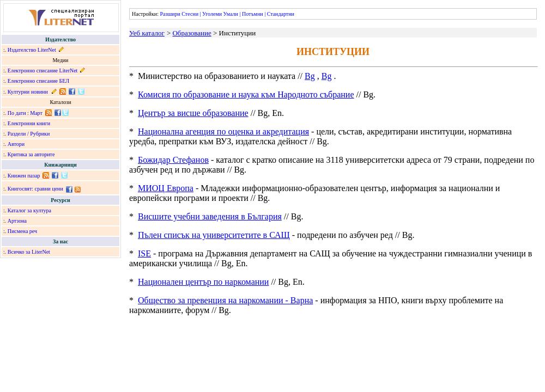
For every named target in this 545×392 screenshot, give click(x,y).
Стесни (190, 14)
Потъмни (253, 14)
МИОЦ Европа (166, 188)
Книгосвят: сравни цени (35, 189)
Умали (231, 14)
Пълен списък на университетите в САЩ (214, 235)
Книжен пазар (24, 176)
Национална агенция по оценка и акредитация (223, 131)
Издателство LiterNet (32, 50)
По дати (17, 113)
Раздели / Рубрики (29, 134)
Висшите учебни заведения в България (210, 216)
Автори (16, 144)
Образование (192, 33)
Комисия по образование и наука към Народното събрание (246, 94)
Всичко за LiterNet (29, 252)
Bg (310, 76)
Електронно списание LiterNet (43, 71)
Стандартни (281, 14)
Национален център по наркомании (203, 282)
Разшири (170, 14)
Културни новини (28, 92)
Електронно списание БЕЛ (38, 81)
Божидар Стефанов (173, 160)
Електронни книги (29, 123)
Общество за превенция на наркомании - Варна (225, 300)
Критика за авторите (31, 154)
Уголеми (212, 14)
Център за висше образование (193, 113)
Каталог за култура (29, 210)
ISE (144, 253)
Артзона (17, 221)
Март (36, 113)
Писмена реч (22, 231)
